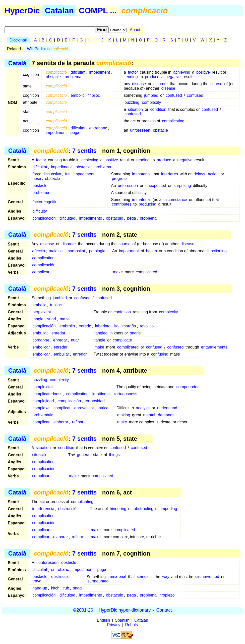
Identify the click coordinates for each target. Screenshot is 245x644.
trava (37, 581)
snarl (52, 319)
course (216, 84)
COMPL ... (98, 11)
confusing (160, 354)
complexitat (43, 387)
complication (43, 258)
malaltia (56, 251)
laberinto (103, 326)
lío (116, 326)
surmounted (98, 581)
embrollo (67, 326)
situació (39, 455)
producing (147, 204)
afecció (39, 251)
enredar (60, 340)
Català (17, 63)
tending (131, 77)
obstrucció (67, 509)
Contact (164, 610)
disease (139, 84)
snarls (135, 333)
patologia (97, 251)
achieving (182, 72)
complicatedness (47, 394)
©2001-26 (83, 610)
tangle (38, 319)
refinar (78, 422)
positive (203, 72)
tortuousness (126, 394)
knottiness (101, 394)
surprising (182, 186)
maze (65, 319)
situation (135, 109)
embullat (40, 333)
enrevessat (84, 408)
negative (173, 77)
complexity (152, 102)
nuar (75, 340)
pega (75, 133)
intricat (104, 408)
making (124, 415)
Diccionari (18, 40)
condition (158, 109)
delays (199, 174)
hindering (118, 509)
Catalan (59, 11)
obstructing (144, 509)
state (98, 455)
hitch (55, 588)
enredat (58, 333)
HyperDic (22, 11)
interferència (43, 509)
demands (166, 415)
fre (67, 174)
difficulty (40, 211)
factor (133, 72)
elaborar (61, 422)
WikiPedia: (48, 49)
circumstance (175, 200)
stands (143, 577)
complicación (44, 218)
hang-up (40, 588)
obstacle (53, 77)
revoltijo (147, 326)
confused (174, 95)
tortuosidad (95, 401)
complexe (41, 408)
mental (149, 415)
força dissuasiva (47, 174)
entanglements (214, 347)
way (166, 577)
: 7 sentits (65, 151)
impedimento (91, 218)
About (135, 30)
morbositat (76, 251)
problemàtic (43, 415)
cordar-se (41, 340)
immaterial (141, 174)
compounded (188, 387)
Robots (132, 625)
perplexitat (42, 312)
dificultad (67, 218)
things (114, 455)
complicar (41, 272)
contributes (121, 204)
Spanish (122, 620)
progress (119, 179)
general (84, 455)
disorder (161, 84)
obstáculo (115, 218)
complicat (62, 408)
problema (73, 77)
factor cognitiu (45, 202)
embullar (61, 354)
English (103, 620)
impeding (169, 509)
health (152, 251)
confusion (122, 312)
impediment (100, 72)
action (213, 174)
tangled (101, 333)
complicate (122, 340)
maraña (129, 326)
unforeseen (140, 130)
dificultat (78, 72)
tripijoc (94, 95)
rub (66, 588)
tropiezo (168, 595)
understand (167, 408)
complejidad (43, 401)
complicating (173, 121)
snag (77, 588)
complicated (146, 272)
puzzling (132, 102)
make (118, 272)
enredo (85, 326)
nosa (37, 179)
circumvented (207, 577)
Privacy (114, 625)
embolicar (41, 347)
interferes (170, 174)
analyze (143, 408)
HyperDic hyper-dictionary (125, 610)
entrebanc (98, 128)
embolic (77, 95)
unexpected (156, 186)
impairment (129, 251)
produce (152, 77)
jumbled (151, 95)
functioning (217, 251)
